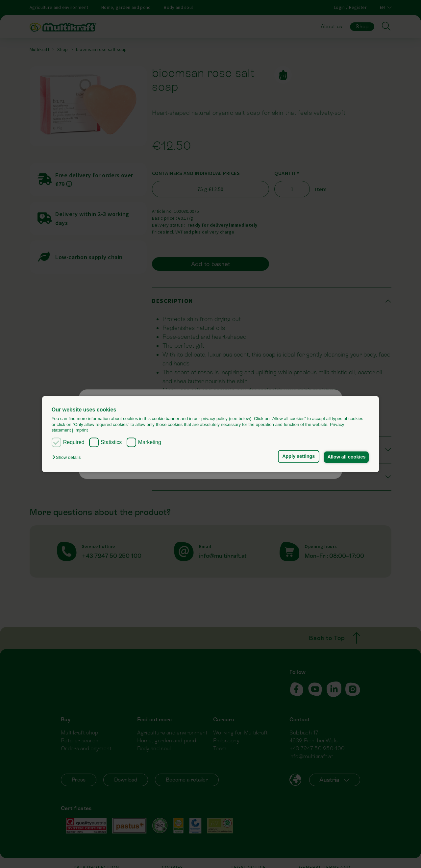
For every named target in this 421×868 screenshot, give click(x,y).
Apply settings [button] (297, 457)
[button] (68, 458)
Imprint (81, 430)
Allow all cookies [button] (346, 457)
